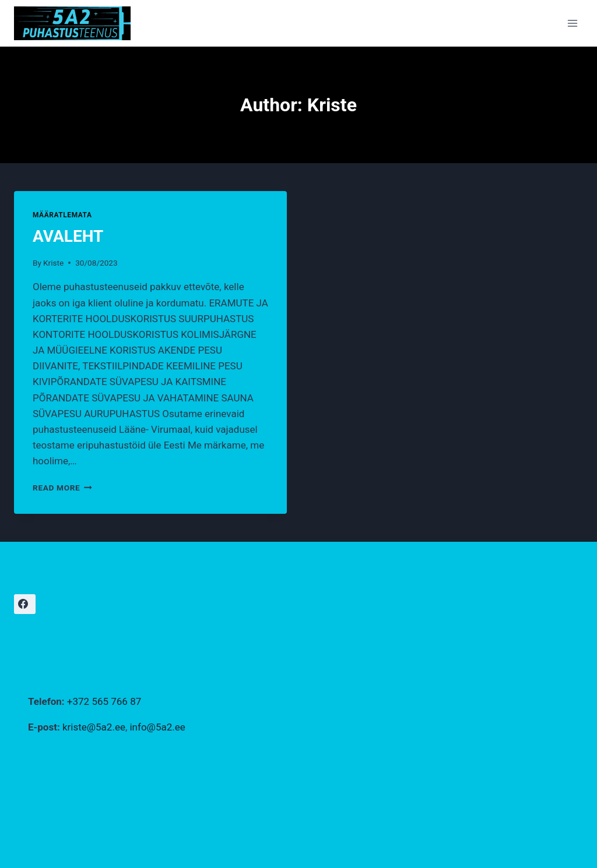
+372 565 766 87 (104, 701)
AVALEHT (68, 236)
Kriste (53, 263)
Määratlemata (62, 215)
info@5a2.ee (157, 727)
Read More (62, 488)
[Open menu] (572, 23)
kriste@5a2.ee (94, 727)
